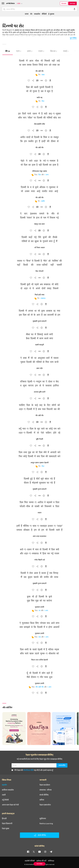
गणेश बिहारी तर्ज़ (40, 560)
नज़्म (19, 51)
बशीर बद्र (40, 98)
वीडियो (44, 14)
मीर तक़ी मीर (40, 71)
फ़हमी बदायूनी (40, 345)
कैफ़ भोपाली (39, 271)
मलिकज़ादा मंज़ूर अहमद (40, 171)
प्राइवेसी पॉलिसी (30, 861)
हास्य (30, 51)
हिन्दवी (4, 818)
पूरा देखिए (73, 38)
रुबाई (66, 51)
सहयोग (4, 785)
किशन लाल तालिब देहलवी (40, 660)
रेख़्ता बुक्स (6, 828)
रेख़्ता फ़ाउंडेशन (45, 785)
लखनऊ (43, 298)
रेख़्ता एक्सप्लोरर (45, 805)
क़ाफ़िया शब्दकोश (8, 790)
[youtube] (39, 852)
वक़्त (43, 75)
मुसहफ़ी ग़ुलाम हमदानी (40, 321)
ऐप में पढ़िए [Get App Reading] (40, 864)
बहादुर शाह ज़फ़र (39, 224)
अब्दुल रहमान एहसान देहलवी (40, 463)
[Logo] (10, 4)
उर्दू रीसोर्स (5, 800)
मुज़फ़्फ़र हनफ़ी (40, 607)
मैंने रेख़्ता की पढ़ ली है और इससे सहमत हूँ (32, 770)
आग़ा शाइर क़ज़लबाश (39, 536)
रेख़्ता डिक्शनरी (7, 823)
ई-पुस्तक (51, 14)
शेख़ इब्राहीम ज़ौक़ (39, 124)
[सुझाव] (46, 81)
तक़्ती (4, 795)
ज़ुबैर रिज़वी (39, 439)
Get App (72, 3)
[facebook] (28, 852)
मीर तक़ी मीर (40, 687)
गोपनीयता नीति (28, 770)
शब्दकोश (37, 14)
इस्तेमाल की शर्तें (41, 861)
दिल (43, 101)
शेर (8, 51)
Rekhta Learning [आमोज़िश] (46, 823)
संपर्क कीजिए (44, 795)
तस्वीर (43, 201)
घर (40, 611)
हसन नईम (40, 368)
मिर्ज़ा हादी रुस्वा (40, 295)
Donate (64, 3)
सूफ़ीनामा (43, 818)
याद (40, 637)
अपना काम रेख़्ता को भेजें (10, 805)
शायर (27, 14)
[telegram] (51, 852)
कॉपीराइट (51, 861)
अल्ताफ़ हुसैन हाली (40, 392)
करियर (42, 800)
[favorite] (29, 81)
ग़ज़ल (41, 51)
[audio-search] (74, 9)
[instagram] (45, 852)
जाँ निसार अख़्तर (40, 248)
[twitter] (34, 852)
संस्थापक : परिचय (46, 790)
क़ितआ (54, 51)
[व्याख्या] (37, 81)
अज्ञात (39, 513)
